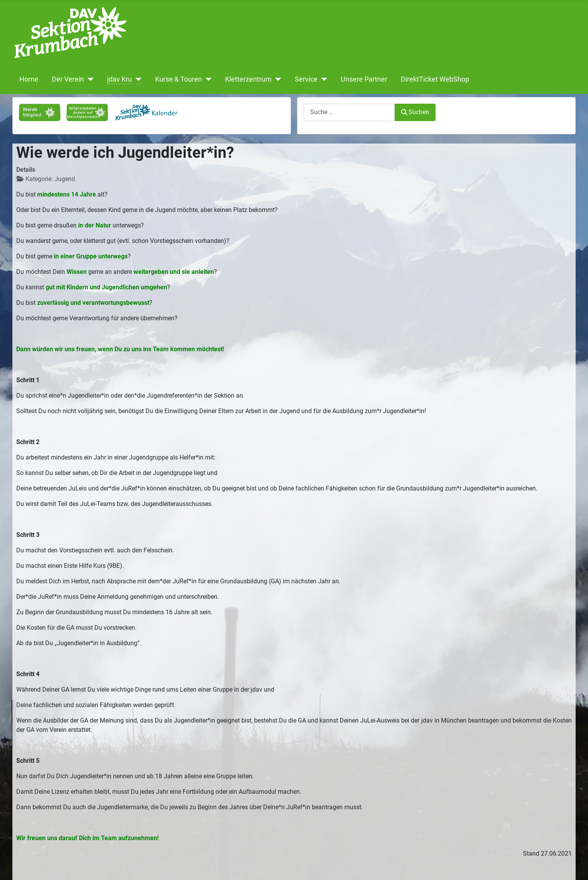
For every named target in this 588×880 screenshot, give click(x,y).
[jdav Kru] (137, 79)
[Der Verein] (89, 79)
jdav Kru (120, 79)
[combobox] (349, 112)
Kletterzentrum (248, 79)
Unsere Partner (364, 79)
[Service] (322, 79)
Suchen (415, 112)
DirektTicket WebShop (435, 79)
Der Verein (68, 79)
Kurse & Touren (179, 79)
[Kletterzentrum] (276, 79)
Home (29, 79)
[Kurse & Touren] (207, 79)
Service (306, 79)
